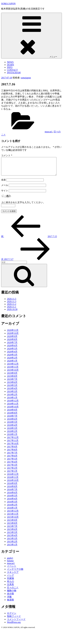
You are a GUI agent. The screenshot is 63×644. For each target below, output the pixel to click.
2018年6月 (12, 423)
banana (10, 564)
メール (5, 189)
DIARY (11, 65)
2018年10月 (13, 410)
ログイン (12, 617)
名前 (3, 183)
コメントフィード (16, 623)
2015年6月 (12, 533)
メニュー (32, 35)
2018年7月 (12, 419)
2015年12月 (13, 514)
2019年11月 (13, 370)
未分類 (10, 597)
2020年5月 (12, 352)
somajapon (26, 78)
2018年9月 (12, 413)
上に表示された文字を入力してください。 (23, 206)
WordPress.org (14, 626)
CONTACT (12, 70)
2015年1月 (12, 548)
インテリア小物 (15, 573)
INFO (10, 67)
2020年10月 (13, 337)
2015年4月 (12, 539)
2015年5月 (12, 536)
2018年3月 (12, 432)
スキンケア (13, 576)
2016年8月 (12, 490)
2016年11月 (13, 481)
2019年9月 (12, 377)
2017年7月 (12, 456)
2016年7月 (12, 493)
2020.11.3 (12, 305)
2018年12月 (13, 404)
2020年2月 (12, 361)
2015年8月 (12, 527)
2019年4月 (12, 392)
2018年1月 (12, 438)
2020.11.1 (12, 310)
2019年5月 (12, 389)
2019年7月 (12, 383)
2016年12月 (13, 478)
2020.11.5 (12, 302)
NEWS (10, 62)
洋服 (9, 600)
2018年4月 (12, 429)
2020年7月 (12, 346)
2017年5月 (12, 462)
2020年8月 (12, 343)
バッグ (10, 579)
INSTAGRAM (14, 73)
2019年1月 (12, 401)
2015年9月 (12, 524)
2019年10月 (13, 373)
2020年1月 (12, 364)
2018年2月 (12, 435)
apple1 (10, 562)
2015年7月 (12, 530)
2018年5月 (12, 426)
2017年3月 (12, 468)
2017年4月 (12, 465)
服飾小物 (12, 594)
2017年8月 (12, 453)
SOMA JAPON (8, 4)
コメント (7, 155)
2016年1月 (12, 511)
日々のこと (13, 591)
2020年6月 (12, 349)
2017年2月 (12, 472)
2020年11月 (13, 334)
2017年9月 (12, 450)
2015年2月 (12, 545)
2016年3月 (12, 505)
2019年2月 (12, 398)
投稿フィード (14, 620)
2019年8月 (12, 380)
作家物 (10, 582)
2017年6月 (12, 459)
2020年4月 (12, 355)
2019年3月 (12, 395)
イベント (12, 570)
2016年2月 (12, 508)
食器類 (10, 603)
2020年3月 (12, 358)
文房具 (10, 588)
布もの (10, 585)
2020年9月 (12, 340)
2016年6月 (12, 496)
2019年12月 (13, 367)
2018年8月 (12, 416)
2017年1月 (12, 475)
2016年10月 (13, 484)
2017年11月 (13, 444)
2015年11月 (13, 517)
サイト (5, 194)
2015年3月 (12, 542)
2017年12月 (13, 441)
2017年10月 (13, 447)
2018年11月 (13, 407)
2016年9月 (12, 487)
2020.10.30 (12, 313)
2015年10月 (13, 521)
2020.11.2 (12, 308)
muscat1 (49, 132)
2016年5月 (12, 499)
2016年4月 (12, 502)
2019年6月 (12, 386)
